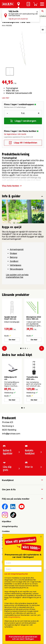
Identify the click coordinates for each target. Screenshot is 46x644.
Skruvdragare (16, 269)
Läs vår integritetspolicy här (16, 574)
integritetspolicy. (14, 617)
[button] (21, 348)
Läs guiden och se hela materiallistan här (17, 276)
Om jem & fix (9, 490)
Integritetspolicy (10, 526)
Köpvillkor (7, 522)
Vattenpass (16, 265)
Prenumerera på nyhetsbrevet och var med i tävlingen (23, 638)
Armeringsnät (17, 249)
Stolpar (13, 253)
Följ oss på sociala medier (16, 499)
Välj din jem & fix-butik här (18, 19)
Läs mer (6, 98)
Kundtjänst (8, 480)
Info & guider (11, 196)
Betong (14, 257)
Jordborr (14, 261)
